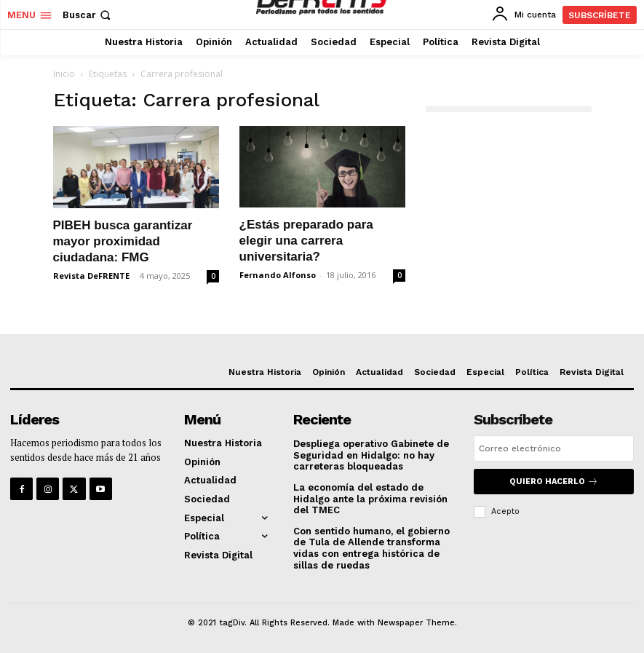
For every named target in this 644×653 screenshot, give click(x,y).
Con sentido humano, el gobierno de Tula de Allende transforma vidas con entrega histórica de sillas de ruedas (371, 548)
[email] (554, 448)
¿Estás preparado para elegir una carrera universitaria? (306, 241)
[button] (88, 15)
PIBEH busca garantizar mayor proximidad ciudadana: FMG (123, 241)
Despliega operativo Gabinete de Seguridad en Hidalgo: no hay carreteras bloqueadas (371, 455)
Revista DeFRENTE (91, 276)
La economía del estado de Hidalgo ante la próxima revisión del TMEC (370, 499)
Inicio (64, 74)
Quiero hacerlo (554, 482)
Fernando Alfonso (278, 275)
